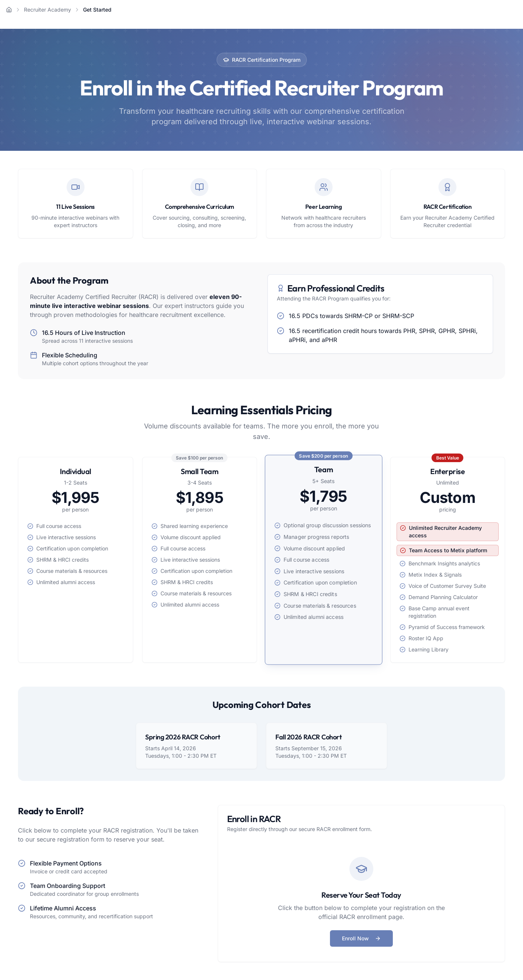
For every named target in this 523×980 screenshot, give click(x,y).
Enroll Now (361, 938)
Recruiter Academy (48, 10)
